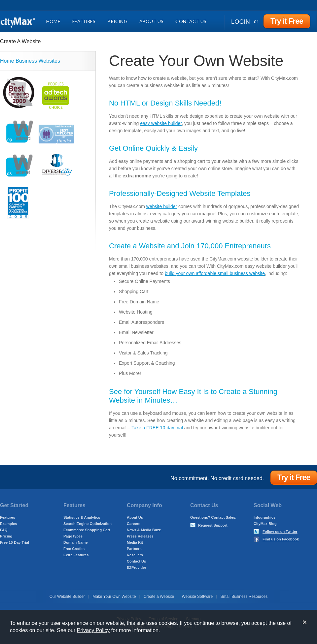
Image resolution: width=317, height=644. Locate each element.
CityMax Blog (265, 524)
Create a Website (159, 597)
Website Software (197, 597)
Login (241, 22)
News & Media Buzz (144, 530)
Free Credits (74, 549)
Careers (134, 524)
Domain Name (75, 542)
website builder (162, 206)
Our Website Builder (67, 597)
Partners (134, 549)
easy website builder (161, 123)
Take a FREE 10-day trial (157, 428)
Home (53, 21)
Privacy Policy (93, 630)
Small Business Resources (244, 597)
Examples (8, 524)
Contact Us (191, 21)
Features (84, 21)
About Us (152, 21)
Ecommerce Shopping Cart (87, 530)
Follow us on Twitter (280, 532)
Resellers (135, 555)
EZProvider (137, 567)
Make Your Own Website (114, 597)
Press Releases (140, 536)
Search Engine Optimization (88, 524)
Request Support (213, 525)
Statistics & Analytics (82, 517)
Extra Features (76, 555)
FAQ (4, 530)
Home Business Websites (30, 61)
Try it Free (287, 21)
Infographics (264, 517)
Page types (73, 536)
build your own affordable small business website (215, 273)
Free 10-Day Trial (15, 542)
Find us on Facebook (281, 539)
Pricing (117, 21)
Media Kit (135, 542)
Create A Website (20, 41)
